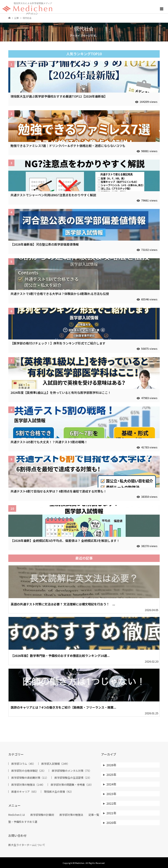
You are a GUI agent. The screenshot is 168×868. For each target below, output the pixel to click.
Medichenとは (17, 815)
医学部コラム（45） (23, 764)
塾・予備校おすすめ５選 (23, 822)
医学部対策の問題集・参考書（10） (72, 785)
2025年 (111, 775)
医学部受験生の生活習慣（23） (73, 778)
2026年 (111, 765)
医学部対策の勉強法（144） (28, 785)
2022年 (111, 803)
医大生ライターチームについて (27, 845)
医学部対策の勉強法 (71, 815)
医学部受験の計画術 (42, 815)
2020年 (111, 823)
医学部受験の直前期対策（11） (30, 778)
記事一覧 (94, 815)
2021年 (111, 813)
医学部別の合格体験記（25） (29, 771)
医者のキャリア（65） (25, 792)
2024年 (111, 784)
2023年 (111, 794)
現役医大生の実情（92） (59, 792)
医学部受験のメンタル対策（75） (72, 771)
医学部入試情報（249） (55, 764)
